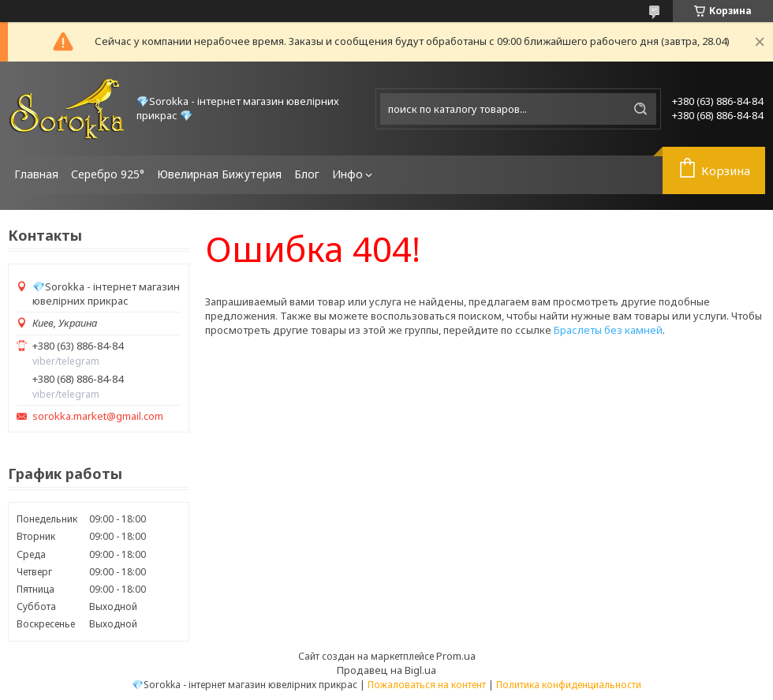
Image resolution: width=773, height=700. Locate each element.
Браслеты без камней (608, 330)
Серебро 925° (108, 174)
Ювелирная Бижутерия (219, 174)
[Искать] (640, 109)
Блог (307, 174)
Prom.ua (456, 656)
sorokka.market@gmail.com (98, 416)
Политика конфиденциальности (569, 685)
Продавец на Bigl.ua (386, 670)
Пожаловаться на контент (427, 685)
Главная (36, 174)
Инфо (347, 174)
